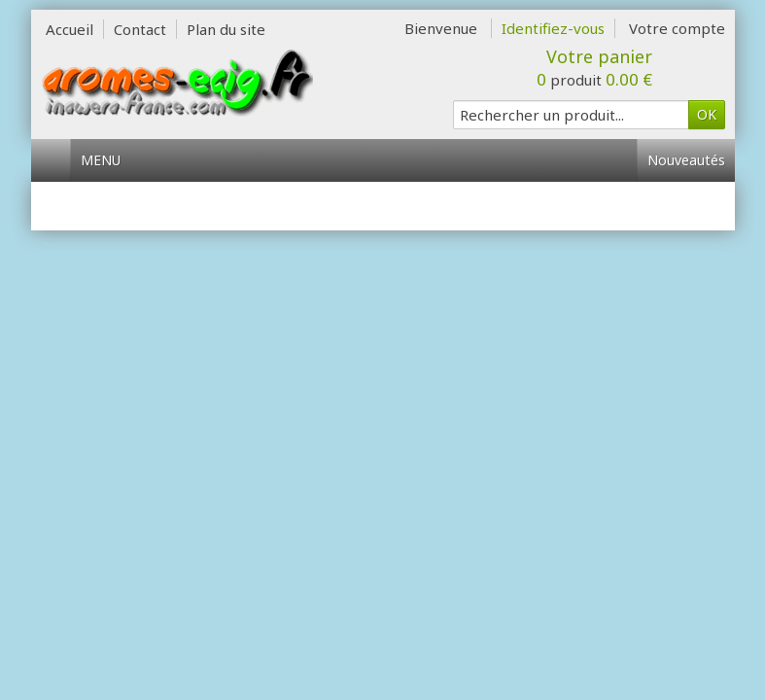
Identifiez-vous (553, 28)
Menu (108, 160)
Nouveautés (686, 160)
